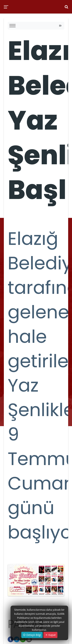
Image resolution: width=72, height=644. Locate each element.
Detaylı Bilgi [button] (32, 635)
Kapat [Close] (50, 635)
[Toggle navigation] (60, 26)
